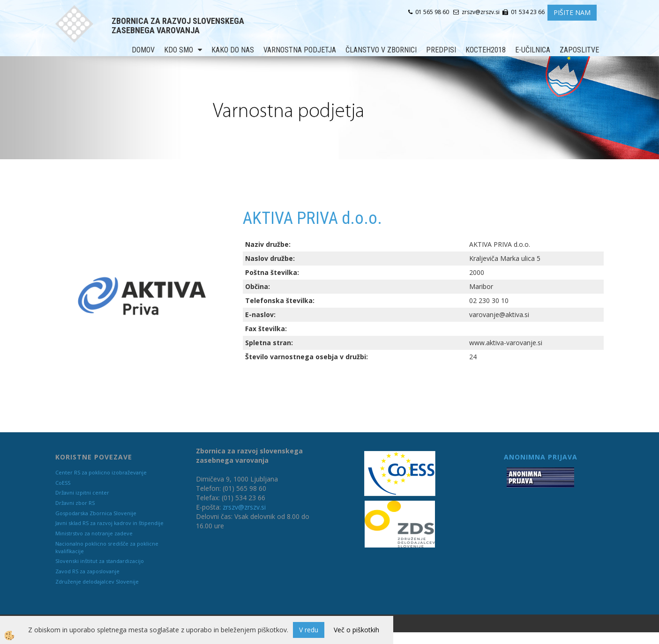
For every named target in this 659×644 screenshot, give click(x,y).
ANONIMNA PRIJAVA (541, 457)
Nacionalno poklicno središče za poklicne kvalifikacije (107, 547)
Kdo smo (179, 50)
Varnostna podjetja (300, 50)
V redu (309, 630)
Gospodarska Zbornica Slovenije (96, 513)
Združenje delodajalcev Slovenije (97, 581)
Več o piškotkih (356, 630)
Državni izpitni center (82, 492)
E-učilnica (533, 50)
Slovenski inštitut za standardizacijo (100, 561)
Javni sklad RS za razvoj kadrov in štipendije (109, 523)
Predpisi (441, 50)
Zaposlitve (579, 50)
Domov (143, 50)
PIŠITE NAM (572, 12)
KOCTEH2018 (486, 50)
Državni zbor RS (75, 503)
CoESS (63, 483)
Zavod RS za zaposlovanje (87, 571)
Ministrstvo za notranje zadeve (94, 533)
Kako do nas (233, 50)
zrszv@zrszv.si (244, 507)
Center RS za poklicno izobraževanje (101, 472)
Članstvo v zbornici (381, 50)
